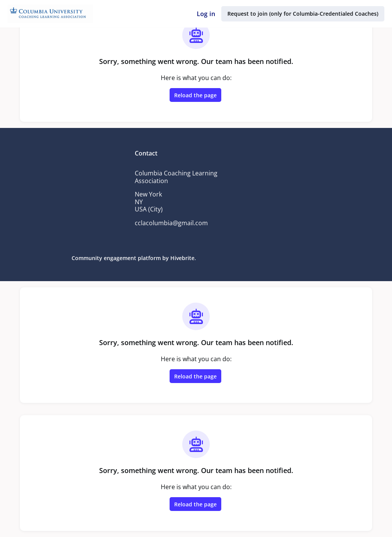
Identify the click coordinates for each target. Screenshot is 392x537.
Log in (207, 14)
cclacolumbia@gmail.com (172, 223)
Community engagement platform (118, 258)
